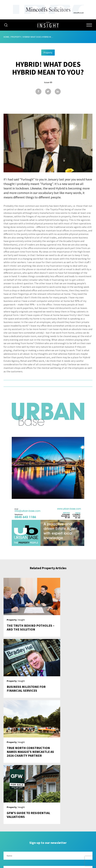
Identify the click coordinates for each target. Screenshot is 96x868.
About (48, 802)
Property (16, 37)
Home (6, 37)
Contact (48, 832)
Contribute (48, 826)
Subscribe (48, 820)
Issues (48, 814)
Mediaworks (31, 865)
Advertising (48, 808)
